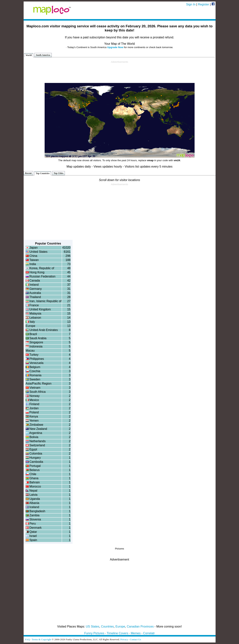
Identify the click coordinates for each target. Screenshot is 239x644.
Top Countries (43, 173)
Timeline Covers (117, 633)
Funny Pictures (94, 633)
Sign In (191, 4)
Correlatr (149, 633)
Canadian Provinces (140, 626)
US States (93, 626)
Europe (120, 626)
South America (43, 55)
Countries (107, 626)
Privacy (124, 639)
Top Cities (58, 173)
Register (204, 4)
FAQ (28, 639)
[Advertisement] (120, 72)
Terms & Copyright (41, 639)
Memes (136, 633)
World (29, 55)
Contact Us (136, 639)
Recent (28, 173)
